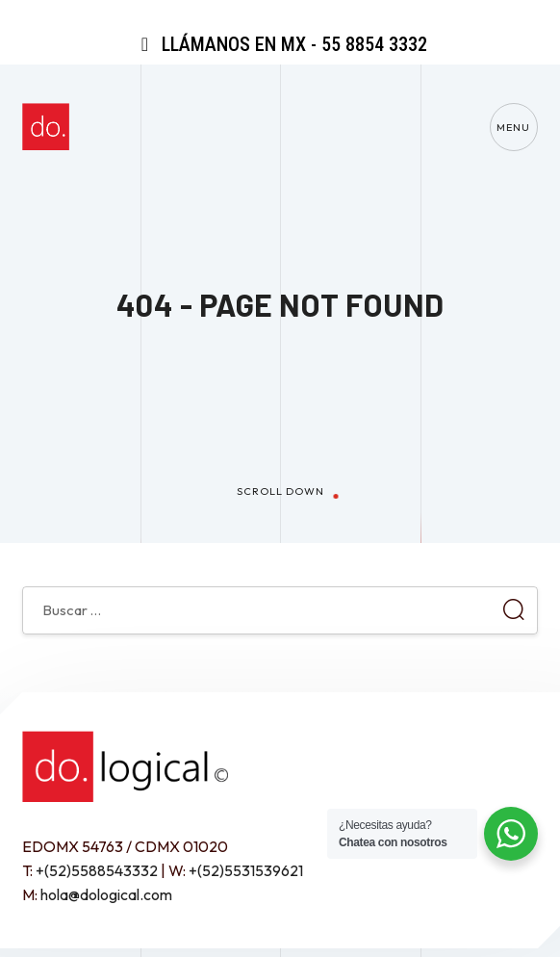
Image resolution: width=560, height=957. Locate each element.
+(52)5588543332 (97, 870)
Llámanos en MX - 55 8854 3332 (280, 44)
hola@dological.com (106, 894)
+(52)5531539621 (246, 870)
